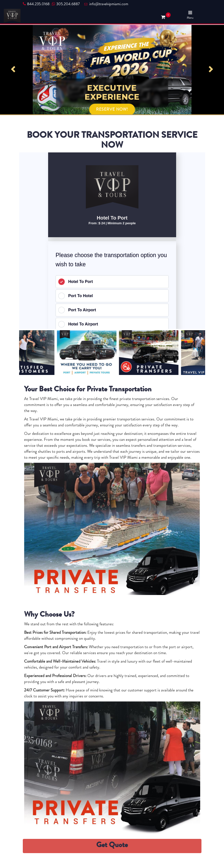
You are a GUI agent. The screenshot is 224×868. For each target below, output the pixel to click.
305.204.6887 (66, 4)
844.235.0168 (36, 4)
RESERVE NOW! (112, 109)
